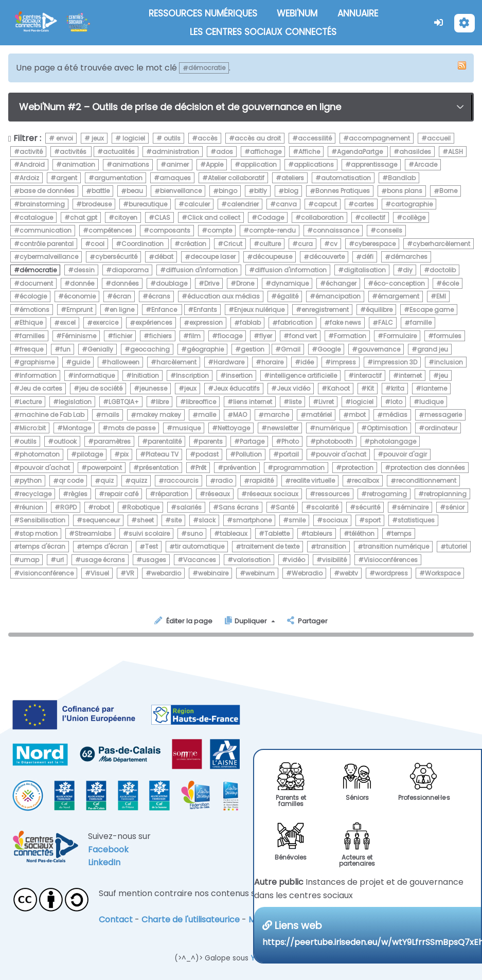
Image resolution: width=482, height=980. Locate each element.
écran (122, 296)
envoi (64, 138)
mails (110, 415)
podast (207, 454)
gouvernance (379, 349)
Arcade (426, 164)
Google (329, 349)
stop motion (39, 533)
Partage (252, 441)
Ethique (31, 323)
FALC (386, 323)
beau (135, 191)
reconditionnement (426, 481)
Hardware (229, 362)
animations (131, 164)
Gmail (291, 349)
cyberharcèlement (441, 244)
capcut (325, 204)
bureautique (148, 204)
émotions (34, 310)
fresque (31, 349)
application (258, 164)
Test (151, 547)
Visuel (100, 573)
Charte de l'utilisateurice (191, 920)
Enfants (205, 310)
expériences (154, 323)
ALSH (456, 152)
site (176, 520)
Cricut (233, 244)
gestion (253, 349)
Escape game (432, 310)
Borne (448, 191)
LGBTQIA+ (124, 402)
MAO (240, 415)
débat (164, 257)
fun (65, 349)
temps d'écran (42, 547)
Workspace (443, 573)
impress (343, 362)
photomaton (40, 454)
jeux (97, 138)
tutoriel (457, 547)
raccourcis (181, 481)
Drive (212, 283)
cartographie (412, 204)
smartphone (252, 520)
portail (289, 454)
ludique (431, 402)
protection (358, 468)
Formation (350, 336)
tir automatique (200, 547)
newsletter (283, 428)
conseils (389, 230)
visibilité (334, 560)
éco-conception (399, 283)
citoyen (126, 217)
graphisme (37, 362)
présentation (159, 468)
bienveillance (181, 191)
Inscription (192, 375)
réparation (172, 494)
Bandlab (402, 178)
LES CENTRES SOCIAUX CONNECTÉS (263, 32)
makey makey (159, 415)
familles (32, 336)
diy (408, 270)
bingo (228, 191)
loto (396, 402)
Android (32, 164)
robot (102, 507)
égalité (288, 296)
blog (291, 191)
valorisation (252, 560)
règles (78, 494)
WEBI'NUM (297, 13)
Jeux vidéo (293, 388)
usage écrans (103, 560)
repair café (121, 494)
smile (297, 520)
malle (207, 415)
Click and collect (214, 217)
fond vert (303, 336)
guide (81, 362)
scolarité (325, 507)
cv (334, 244)
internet (410, 375)
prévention (240, 468)
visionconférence (47, 573)
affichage (266, 152)
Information (38, 375)
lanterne (434, 388)
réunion (31, 507)
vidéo (296, 560)
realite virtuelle (313, 481)
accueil (439, 138)
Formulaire (400, 336)
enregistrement (325, 310)
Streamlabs (93, 533)
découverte (327, 257)
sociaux (335, 520)
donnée (82, 283)
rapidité (262, 481)
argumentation (118, 178)
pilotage (90, 454)
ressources (333, 494)
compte (220, 230)
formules (448, 336)
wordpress (391, 573)
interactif (368, 375)
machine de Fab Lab (52, 415)
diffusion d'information (202, 270)
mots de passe (132, 428)
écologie (33, 296)
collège (414, 217)
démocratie (38, 270)
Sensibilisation (42, 520)
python (31, 481)
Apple (215, 164)
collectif (373, 217)
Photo (290, 441)
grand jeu (433, 349)
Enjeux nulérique (259, 310)
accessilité (315, 138)
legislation (75, 402)
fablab (250, 323)
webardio (166, 573)
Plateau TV (162, 454)
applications (314, 164)
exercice (105, 323)
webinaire (213, 573)
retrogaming (387, 494)
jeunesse (153, 388)
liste (295, 402)
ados (225, 152)
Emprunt (79, 310)
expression (206, 323)
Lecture (31, 402)
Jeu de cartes (41, 388)
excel (68, 323)
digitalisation (365, 270)
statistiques (416, 520)
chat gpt (84, 217)
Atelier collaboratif (236, 178)
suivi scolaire (149, 533)
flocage (230, 336)
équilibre (379, 310)
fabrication (295, 323)
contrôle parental (47, 244)
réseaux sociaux (273, 494)
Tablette (277, 533)
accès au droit (258, 138)
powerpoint (104, 468)
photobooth (334, 441)
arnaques (175, 178)
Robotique (143, 507)
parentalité (165, 441)
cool (97, 244)
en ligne (122, 310)
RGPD (68, 507)
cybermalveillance (49, 257)
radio (224, 481)
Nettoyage (234, 428)
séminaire (413, 507)
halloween (123, 362)
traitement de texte (270, 547)
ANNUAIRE (358, 13)
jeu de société (101, 388)
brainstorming (42, 204)
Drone (245, 283)
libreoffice (201, 402)
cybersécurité (116, 257)
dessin (84, 270)
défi (368, 257)
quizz (139, 481)
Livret (326, 402)
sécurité (368, 507)
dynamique (290, 283)
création (193, 244)
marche (276, 415)
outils (171, 138)
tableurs (319, 533)
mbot (357, 415)
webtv (349, 573)
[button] (439, 22)
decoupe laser (213, 257)
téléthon (362, 533)
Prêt (201, 468)
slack (207, 520)
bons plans (405, 191)
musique (186, 428)
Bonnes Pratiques (343, 191)
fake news (345, 323)
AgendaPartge (361, 152)
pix (124, 454)
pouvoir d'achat (341, 454)
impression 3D (395, 362)
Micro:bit (33, 428)
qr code (71, 481)
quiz (107, 481)
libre (162, 402)
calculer (197, 204)
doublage (172, 283)
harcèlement (176, 362)
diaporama (130, 270)
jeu (443, 375)
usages (154, 560)
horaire (272, 362)
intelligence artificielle (303, 375)
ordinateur (441, 428)
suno (195, 533)
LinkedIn (104, 862)
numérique (333, 428)
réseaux (218, 494)
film (195, 336)
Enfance (165, 310)
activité (31, 152)
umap (29, 560)
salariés (189, 507)
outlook (65, 441)
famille (421, 323)
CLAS (162, 217)
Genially (100, 349)
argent (67, 178)
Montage (77, 428)
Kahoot (338, 388)
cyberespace (375, 244)
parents (211, 441)
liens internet (253, 402)
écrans (159, 296)
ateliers (293, 178)
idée (307, 362)
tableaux (234, 533)
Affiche (309, 152)
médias (395, 415)
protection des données (428, 468)
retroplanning (445, 494)
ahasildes (415, 152)
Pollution (249, 454)
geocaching (150, 349)
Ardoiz (29, 178)
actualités (119, 152)
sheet (145, 520)
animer (177, 164)
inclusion (449, 362)
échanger (341, 283)
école (450, 283)
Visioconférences (391, 560)
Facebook (108, 850)
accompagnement (379, 138)
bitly (261, 191)
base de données (47, 191)
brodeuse (97, 204)
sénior (455, 507)
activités (74, 152)
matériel (319, 415)
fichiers (160, 336)
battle (101, 191)
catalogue (36, 217)
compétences (110, 230)
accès (208, 138)
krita (398, 388)
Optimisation (387, 428)
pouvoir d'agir (405, 454)
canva (286, 204)
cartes (364, 204)
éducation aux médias (224, 296)
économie (80, 296)
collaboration (322, 217)
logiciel (133, 138)
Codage (271, 217)
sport (373, 520)
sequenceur (101, 520)
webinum (260, 573)
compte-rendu (272, 230)
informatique (94, 375)
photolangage (393, 441)
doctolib (443, 270)
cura (305, 244)
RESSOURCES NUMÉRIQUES (203, 13)
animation (78, 164)
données (125, 283)
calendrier (243, 204)
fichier (123, 336)
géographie (205, 349)
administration (175, 152)
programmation (299, 468)
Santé (285, 507)
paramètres (112, 441)
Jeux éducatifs (237, 388)
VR (130, 573)
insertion (239, 375)
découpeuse (272, 257)
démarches (409, 257)
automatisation (346, 178)
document (36, 283)
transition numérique (396, 547)
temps (401, 533)
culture (270, 244)
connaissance (336, 230)
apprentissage (374, 164)
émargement (398, 296)
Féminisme (79, 336)
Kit (370, 388)
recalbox (365, 481)
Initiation (145, 375)
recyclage (35, 494)
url (60, 560)
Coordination (143, 244)
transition (331, 547)
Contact (116, 920)
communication (46, 230)
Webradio (307, 573)
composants (170, 230)
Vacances (200, 560)
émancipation (338, 296)
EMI (441, 296)
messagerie (443, 415)
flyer (266, 336)
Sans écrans (239, 507)
